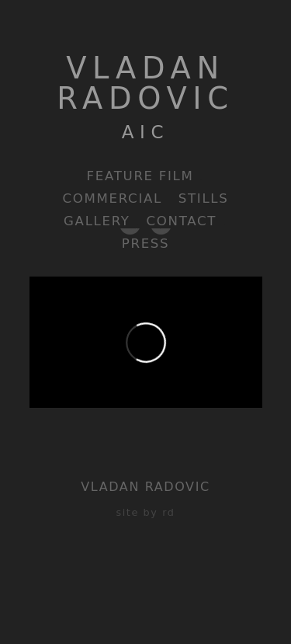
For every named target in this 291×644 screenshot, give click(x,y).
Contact (182, 221)
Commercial (113, 198)
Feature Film (140, 176)
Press (146, 244)
